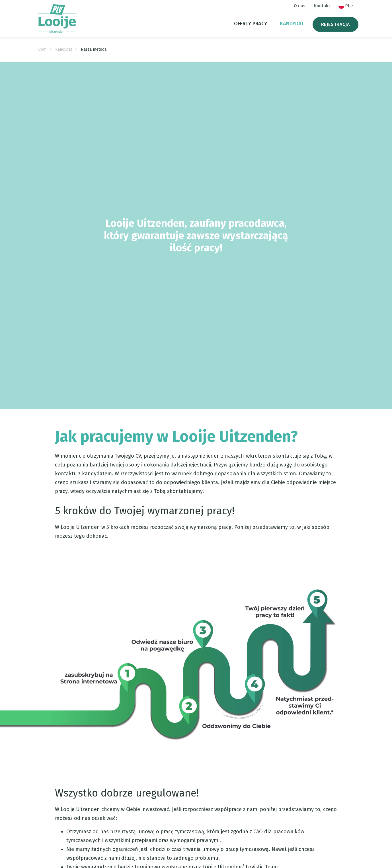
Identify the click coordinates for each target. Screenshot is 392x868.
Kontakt (322, 6)
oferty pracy (251, 24)
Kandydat (292, 24)
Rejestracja (335, 24)
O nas (300, 6)
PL (346, 6)
